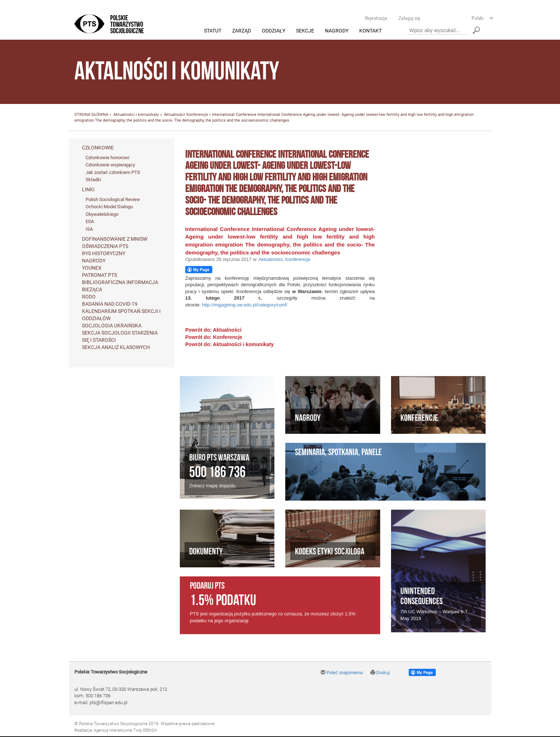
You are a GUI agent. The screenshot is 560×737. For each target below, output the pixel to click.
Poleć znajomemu (342, 673)
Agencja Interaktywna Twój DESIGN (125, 730)
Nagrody (337, 31)
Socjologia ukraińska (112, 326)
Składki (93, 180)
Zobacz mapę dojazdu (212, 486)
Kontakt (370, 31)
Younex (92, 268)
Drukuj (380, 673)
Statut (213, 31)
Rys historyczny (104, 253)
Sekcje (305, 31)
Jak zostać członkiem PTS (113, 172)
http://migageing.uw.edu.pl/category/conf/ (244, 305)
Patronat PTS (99, 275)
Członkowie (98, 148)
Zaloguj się (409, 18)
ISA (89, 229)
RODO (89, 297)
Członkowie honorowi (107, 158)
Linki (88, 189)
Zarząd (242, 31)
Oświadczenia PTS (105, 246)
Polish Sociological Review (113, 199)
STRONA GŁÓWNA (91, 115)
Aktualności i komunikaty (136, 115)
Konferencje (197, 115)
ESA (90, 222)
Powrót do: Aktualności (213, 330)
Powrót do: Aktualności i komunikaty (229, 345)
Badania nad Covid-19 (110, 304)
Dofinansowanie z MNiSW (115, 239)
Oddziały (274, 31)
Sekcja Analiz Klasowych (116, 347)
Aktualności (175, 115)
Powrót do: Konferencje (214, 337)
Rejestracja (376, 18)
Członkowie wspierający (110, 165)
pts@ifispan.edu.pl (108, 703)
